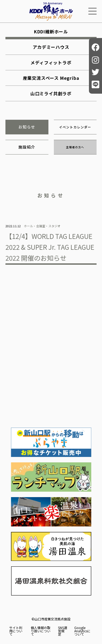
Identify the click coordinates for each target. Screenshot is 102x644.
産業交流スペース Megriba (51, 78)
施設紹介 (27, 147)
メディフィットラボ (51, 62)
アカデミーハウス (51, 47)
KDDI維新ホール (51, 31)
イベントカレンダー (75, 127)
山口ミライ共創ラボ (51, 93)
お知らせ (27, 127)
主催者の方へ (75, 147)
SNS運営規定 (63, 631)
